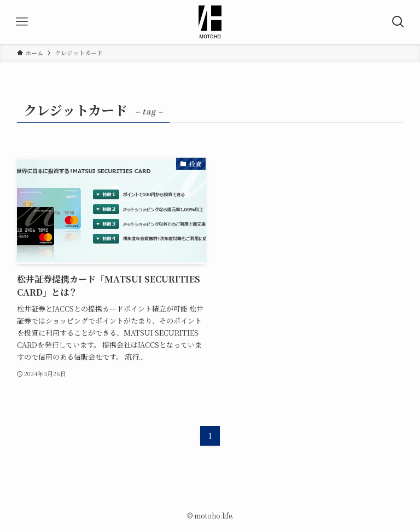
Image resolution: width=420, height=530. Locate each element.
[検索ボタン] (398, 22)
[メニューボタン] (22, 22)
